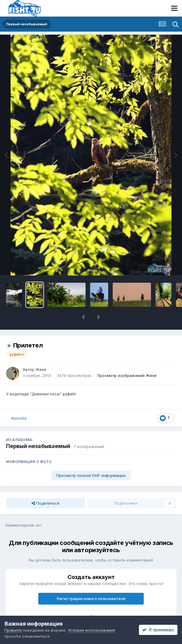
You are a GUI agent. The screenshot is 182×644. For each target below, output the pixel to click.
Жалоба (19, 418)
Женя (41, 369)
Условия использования (91, 630)
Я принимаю (158, 630)
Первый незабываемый (38, 446)
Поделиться (45, 503)
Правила (13, 630)
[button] (83, 317)
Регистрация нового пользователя (91, 599)
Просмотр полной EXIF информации (91, 475)
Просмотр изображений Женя (127, 375)
